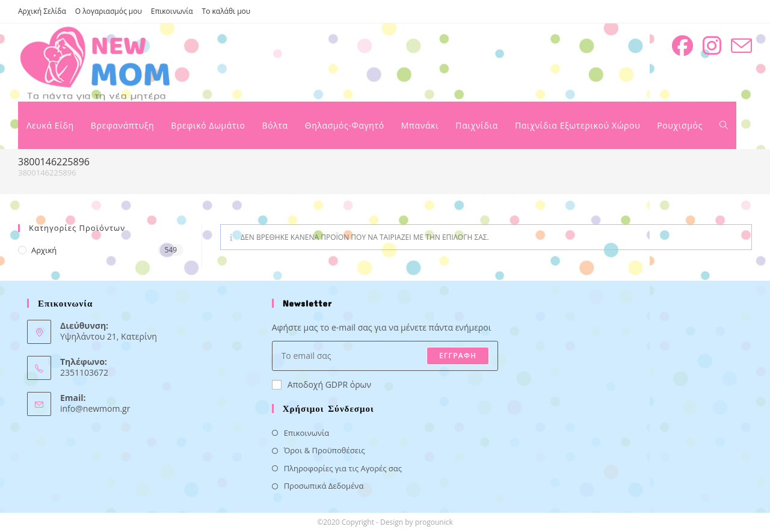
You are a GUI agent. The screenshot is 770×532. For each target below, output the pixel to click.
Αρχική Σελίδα (42, 11)
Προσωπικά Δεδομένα (324, 486)
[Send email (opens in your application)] (741, 46)
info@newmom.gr (95, 408)
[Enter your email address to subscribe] (385, 356)
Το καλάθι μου (226, 11)
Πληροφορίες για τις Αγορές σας (343, 468)
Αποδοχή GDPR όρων (322, 384)
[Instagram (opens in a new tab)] (712, 46)
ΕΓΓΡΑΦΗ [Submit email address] (458, 356)
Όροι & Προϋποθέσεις (325, 450)
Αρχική (44, 250)
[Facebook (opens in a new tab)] (682, 46)
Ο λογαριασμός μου (109, 11)
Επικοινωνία (172, 11)
